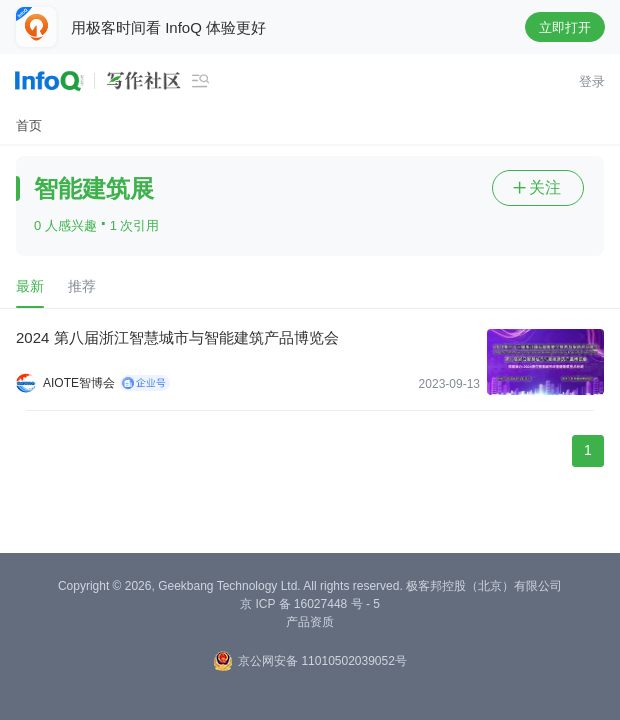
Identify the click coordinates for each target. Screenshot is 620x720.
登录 (592, 81)
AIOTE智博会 (79, 383)
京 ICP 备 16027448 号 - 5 (310, 604)
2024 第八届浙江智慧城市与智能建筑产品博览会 (177, 337)
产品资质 (310, 622)
